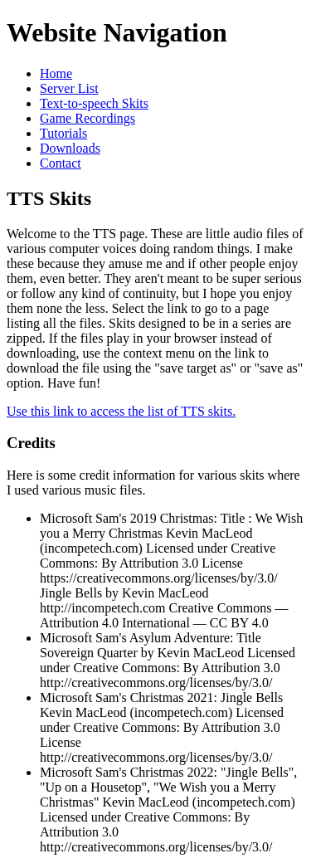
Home (56, 73)
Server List (69, 88)
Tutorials (63, 133)
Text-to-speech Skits (94, 103)
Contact (61, 163)
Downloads (70, 148)
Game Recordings (87, 118)
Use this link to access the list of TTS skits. (121, 411)
